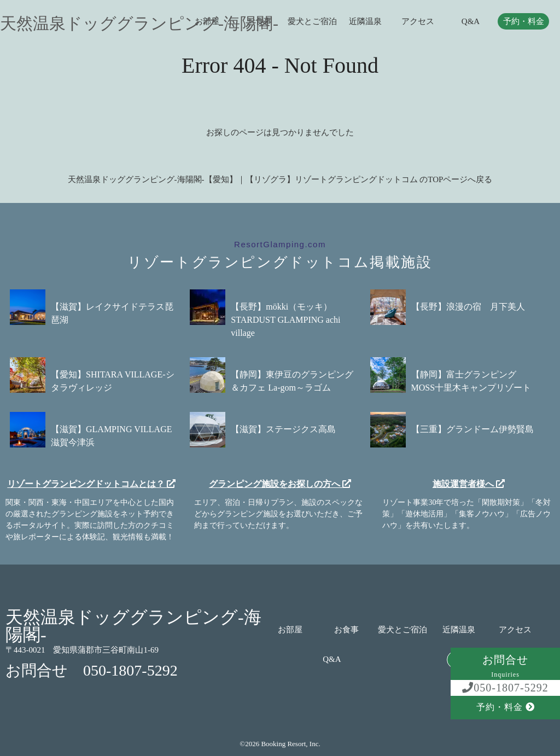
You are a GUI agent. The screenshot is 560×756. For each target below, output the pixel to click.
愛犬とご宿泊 (312, 22)
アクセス (418, 22)
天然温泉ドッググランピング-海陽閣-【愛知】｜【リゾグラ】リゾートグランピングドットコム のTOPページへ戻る (280, 179)
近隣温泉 (365, 22)
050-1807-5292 (505, 688)
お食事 (346, 630)
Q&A (471, 22)
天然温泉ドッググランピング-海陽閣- (139, 24)
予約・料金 (524, 22)
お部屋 (290, 630)
